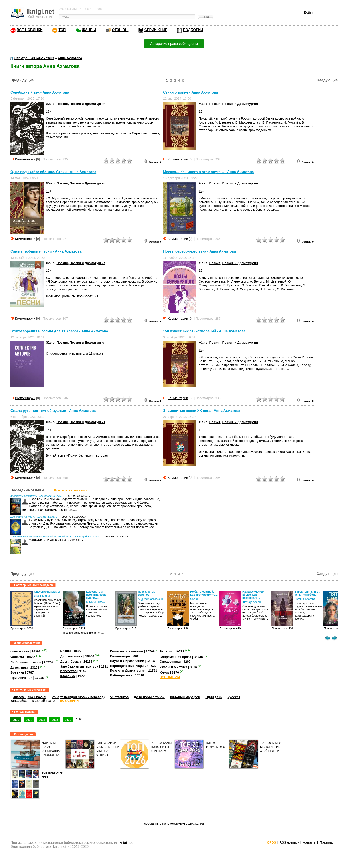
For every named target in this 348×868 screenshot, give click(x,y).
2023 (55, 720)
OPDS (272, 842)
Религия (166, 651)
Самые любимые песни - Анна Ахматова (46, 252)
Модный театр (43, 701)
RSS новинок (289, 842)
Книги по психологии (127, 651)
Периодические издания (129, 666)
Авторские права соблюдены (174, 44)
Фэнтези (17, 657)
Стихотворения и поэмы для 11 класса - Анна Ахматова (59, 331)
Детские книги (71, 656)
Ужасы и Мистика (173, 667)
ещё (79, 719)
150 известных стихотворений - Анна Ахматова (204, 331)
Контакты (309, 842)
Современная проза (175, 657)
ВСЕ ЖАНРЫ (170, 677)
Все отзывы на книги (71, 490)
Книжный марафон (185, 697)
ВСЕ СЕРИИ (69, 701)
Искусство (68, 671)
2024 (42, 720)
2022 (68, 720)
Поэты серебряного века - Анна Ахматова (200, 252)
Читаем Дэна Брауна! (30, 697)
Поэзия (62, 104)
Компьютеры (120, 656)
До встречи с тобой (149, 697)
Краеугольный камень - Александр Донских (36, 496)
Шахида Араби (251, 602)
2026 (16, 720)
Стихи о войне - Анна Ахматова (191, 92)
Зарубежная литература (79, 666)
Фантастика (20, 651)
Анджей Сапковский (150, 599)
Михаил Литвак (96, 602)
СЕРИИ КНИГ (156, 30)
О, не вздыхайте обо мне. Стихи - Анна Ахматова (53, 172)
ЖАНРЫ (89, 30)
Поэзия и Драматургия (88, 104)
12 (200, 112)
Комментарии (25, 159)
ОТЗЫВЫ (120, 30)
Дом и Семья (70, 662)
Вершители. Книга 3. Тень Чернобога (308, 593)
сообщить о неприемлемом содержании (174, 824)
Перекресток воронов (146, 593)
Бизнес (66, 651)
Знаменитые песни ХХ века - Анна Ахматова (202, 411)
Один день (214, 697)
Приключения (21, 678)
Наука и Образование (127, 661)
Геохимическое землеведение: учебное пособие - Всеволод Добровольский (55, 537)
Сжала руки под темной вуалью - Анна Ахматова (53, 411)
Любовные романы (26, 662)
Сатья (194, 599)
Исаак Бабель (43, 596)
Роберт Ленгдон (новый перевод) (78, 697)
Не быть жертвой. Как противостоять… (204, 593)
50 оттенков (119, 697)
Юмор (164, 672)
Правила (326, 842)
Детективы (19, 668)
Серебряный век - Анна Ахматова (40, 92)
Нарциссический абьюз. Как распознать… (253, 595)
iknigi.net (126, 843)
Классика (67, 676)
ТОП (62, 30)
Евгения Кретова (305, 599)
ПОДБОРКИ (193, 30)
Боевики (17, 672)
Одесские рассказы (47, 592)
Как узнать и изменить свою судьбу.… (96, 595)
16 (48, 112)
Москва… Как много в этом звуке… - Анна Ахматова (209, 172)
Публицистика (121, 675)
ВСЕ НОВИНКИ (30, 30)
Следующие (327, 80)
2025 (29, 720)
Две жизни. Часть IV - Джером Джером (34, 517)
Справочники (170, 662)
